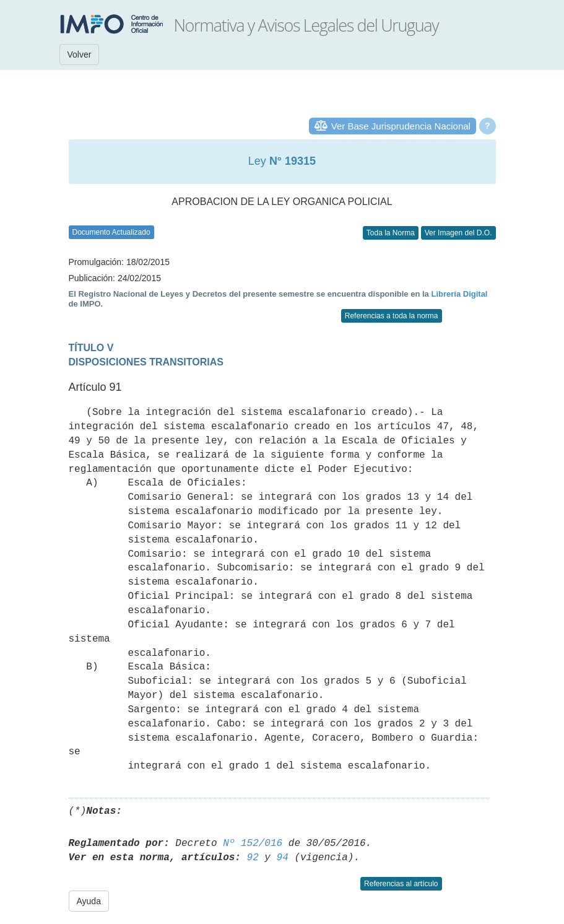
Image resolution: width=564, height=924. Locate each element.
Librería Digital (459, 294)
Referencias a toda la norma (392, 316)
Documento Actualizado (111, 232)
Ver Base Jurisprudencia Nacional (401, 126)
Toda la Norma (391, 233)
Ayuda (89, 901)
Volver (80, 54)
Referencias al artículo (401, 884)
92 (253, 858)
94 (283, 858)
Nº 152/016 (253, 843)
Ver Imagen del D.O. (458, 233)
